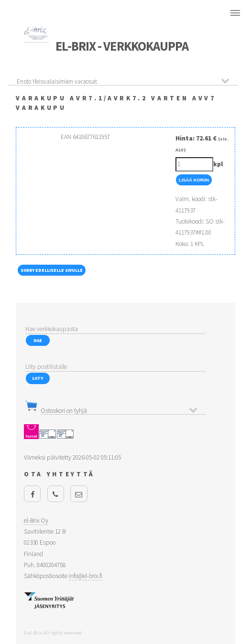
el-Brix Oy (36, 521)
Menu (235, 13)
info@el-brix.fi (86, 576)
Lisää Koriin (194, 180)
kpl (218, 164)
